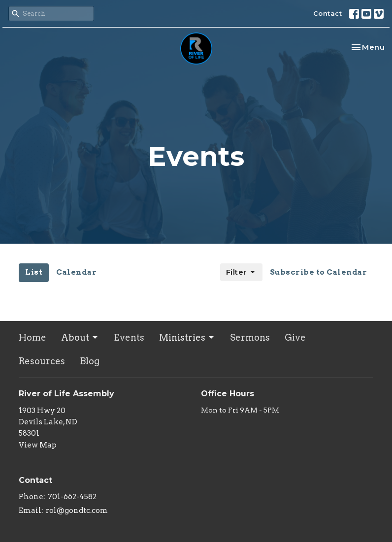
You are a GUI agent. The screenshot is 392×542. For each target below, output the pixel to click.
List (34, 272)
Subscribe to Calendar (319, 272)
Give (295, 337)
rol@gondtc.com (77, 510)
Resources (42, 361)
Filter (241, 272)
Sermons (250, 337)
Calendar (76, 272)
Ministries (187, 337)
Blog (90, 361)
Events (129, 337)
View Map (38, 445)
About (80, 337)
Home (33, 337)
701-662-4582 (72, 497)
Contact (328, 13)
